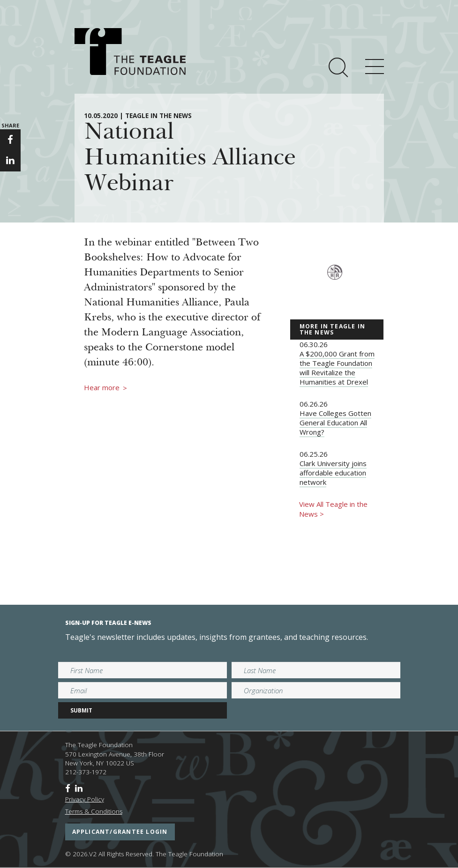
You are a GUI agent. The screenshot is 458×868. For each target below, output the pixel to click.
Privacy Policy (85, 799)
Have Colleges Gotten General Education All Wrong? (335, 423)
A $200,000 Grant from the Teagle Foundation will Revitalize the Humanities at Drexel (337, 368)
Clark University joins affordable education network (333, 473)
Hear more (105, 388)
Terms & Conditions (94, 811)
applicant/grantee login (120, 832)
